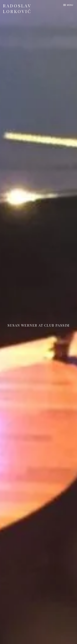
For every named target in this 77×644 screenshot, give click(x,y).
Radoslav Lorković (17, 9)
